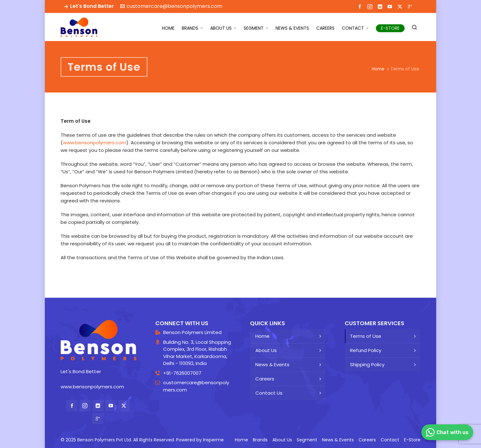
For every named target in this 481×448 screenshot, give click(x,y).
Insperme (213, 440)
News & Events (272, 364)
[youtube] (391, 6)
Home (378, 69)
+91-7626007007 (182, 373)
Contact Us (269, 393)
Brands (260, 440)
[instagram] (371, 6)
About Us (266, 350)
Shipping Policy (367, 364)
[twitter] (401, 6)
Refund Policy (366, 350)
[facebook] (361, 6)
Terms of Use (366, 336)
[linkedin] (381, 6)
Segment (307, 440)
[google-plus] (411, 6)
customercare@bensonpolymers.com (171, 6)
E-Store (412, 440)
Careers (265, 379)
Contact (390, 440)
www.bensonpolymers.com (95, 143)
